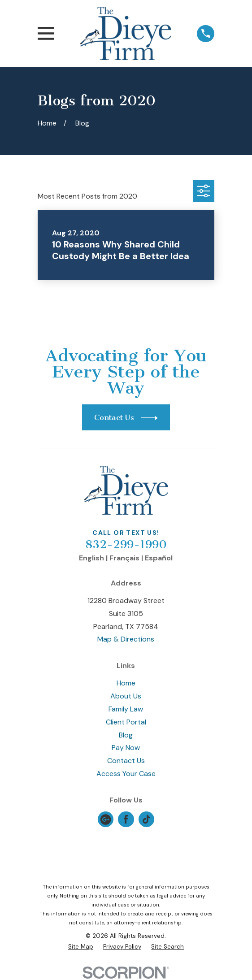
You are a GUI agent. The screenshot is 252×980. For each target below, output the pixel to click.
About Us (126, 696)
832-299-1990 (126, 544)
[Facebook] (126, 819)
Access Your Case (126, 774)
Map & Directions (126, 639)
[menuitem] (81, 947)
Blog (126, 735)
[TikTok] (146, 819)
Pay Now (126, 748)
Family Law (126, 709)
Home (126, 683)
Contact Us (126, 761)
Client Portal (126, 722)
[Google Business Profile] (106, 819)
